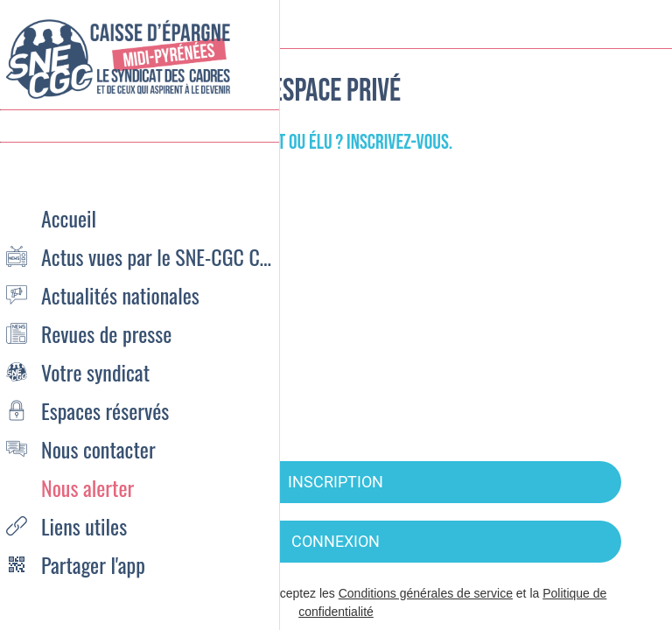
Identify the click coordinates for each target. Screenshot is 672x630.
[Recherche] (602, 24)
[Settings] (647, 24)
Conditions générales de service (426, 593)
